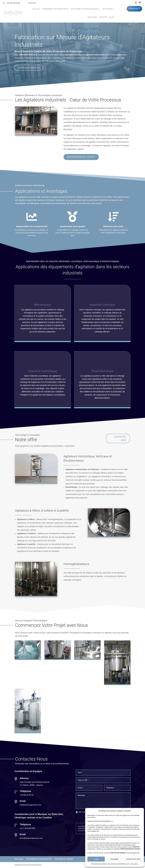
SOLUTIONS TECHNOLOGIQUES (84, 9)
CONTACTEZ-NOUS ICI (29, 68)
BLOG (112, 17)
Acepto (96, 859)
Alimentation (43, 305)
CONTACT (32, 3)
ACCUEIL (36, 9)
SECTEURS (107, 9)
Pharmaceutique (102, 371)
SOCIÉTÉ (103, 17)
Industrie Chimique (102, 305)
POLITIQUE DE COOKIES (99, 864)
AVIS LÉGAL (134, 864)
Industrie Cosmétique (43, 371)
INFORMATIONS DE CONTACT (81, 157)
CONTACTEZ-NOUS (120, 438)
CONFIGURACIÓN (133, 859)
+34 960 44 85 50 (13, 3)
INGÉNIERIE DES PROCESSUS (55, 9)
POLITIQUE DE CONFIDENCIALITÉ (119, 864)
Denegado (114, 859)
